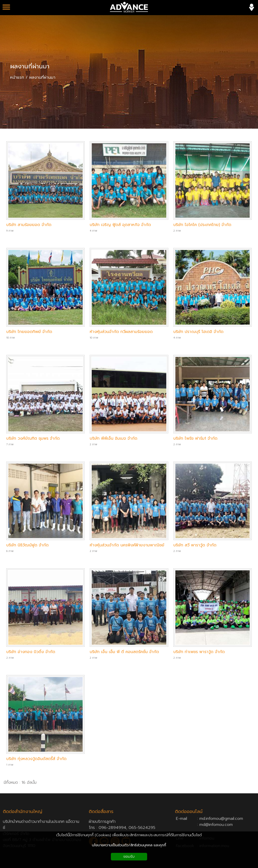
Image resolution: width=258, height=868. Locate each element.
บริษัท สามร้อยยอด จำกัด (29, 225)
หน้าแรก (17, 77)
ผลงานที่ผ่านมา (30, 66)
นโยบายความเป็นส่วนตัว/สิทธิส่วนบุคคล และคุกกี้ (129, 845)
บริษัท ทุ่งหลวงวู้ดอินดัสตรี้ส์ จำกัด (36, 759)
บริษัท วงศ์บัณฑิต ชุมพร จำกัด (33, 438)
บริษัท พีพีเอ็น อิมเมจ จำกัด (114, 438)
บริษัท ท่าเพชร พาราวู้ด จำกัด (199, 652)
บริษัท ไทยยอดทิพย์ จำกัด (29, 332)
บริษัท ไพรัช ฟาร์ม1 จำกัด (195, 438)
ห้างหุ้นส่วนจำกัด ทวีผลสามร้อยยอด (121, 332)
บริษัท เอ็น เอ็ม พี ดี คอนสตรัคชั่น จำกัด (124, 652)
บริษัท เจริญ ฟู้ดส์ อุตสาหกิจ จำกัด (120, 225)
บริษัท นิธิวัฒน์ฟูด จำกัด (27, 545)
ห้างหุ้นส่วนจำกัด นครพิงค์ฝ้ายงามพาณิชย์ (127, 545)
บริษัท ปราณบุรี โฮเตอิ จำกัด (198, 332)
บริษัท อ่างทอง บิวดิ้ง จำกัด (31, 652)
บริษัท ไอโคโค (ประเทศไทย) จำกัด (202, 225)
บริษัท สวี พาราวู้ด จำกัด (195, 545)
